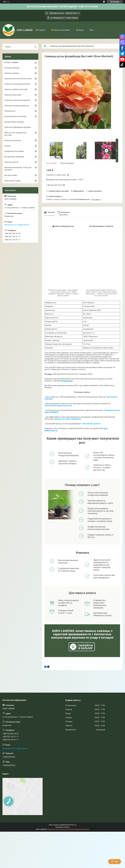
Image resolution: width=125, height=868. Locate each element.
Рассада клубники (12, 68)
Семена (7, 146)
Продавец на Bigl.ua (63, 827)
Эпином (48, 406)
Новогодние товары (12, 181)
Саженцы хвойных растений (16, 89)
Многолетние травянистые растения (15, 134)
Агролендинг (67, 381)
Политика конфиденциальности (78, 829)
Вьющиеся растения (13, 140)
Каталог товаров (11, 62)
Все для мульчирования (14, 157)
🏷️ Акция (80, 30)
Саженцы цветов (11, 162)
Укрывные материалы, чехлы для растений (18, 169)
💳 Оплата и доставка (60, 30)
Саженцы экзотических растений (18, 79)
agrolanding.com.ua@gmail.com (17, 225)
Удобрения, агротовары (14, 151)
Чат (115, 862)
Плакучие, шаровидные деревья (18, 127)
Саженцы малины (12, 73)
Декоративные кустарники (15, 116)
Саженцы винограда (13, 95)
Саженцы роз (10, 111)
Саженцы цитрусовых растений (17, 84)
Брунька (58, 419)
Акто (65, 419)
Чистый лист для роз (91, 424)
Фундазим (76, 419)
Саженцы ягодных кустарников (17, 100)
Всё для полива (11, 175)
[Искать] (35, 47)
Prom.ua (73, 825)
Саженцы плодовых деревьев (17, 106)
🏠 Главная (40, 30)
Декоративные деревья (14, 122)
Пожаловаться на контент (57, 829)
